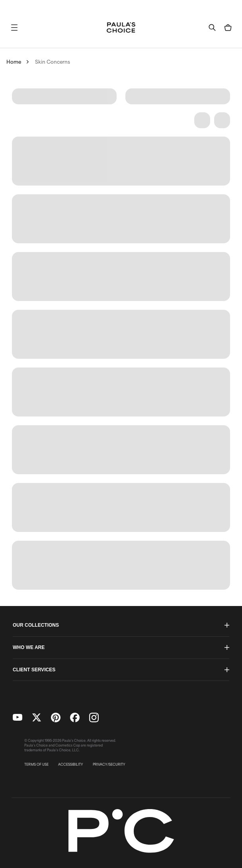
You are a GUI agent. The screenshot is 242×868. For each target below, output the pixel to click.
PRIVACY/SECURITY (109, 764)
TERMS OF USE (36, 764)
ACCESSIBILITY (71, 764)
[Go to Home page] (121, 27)
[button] (14, 27)
